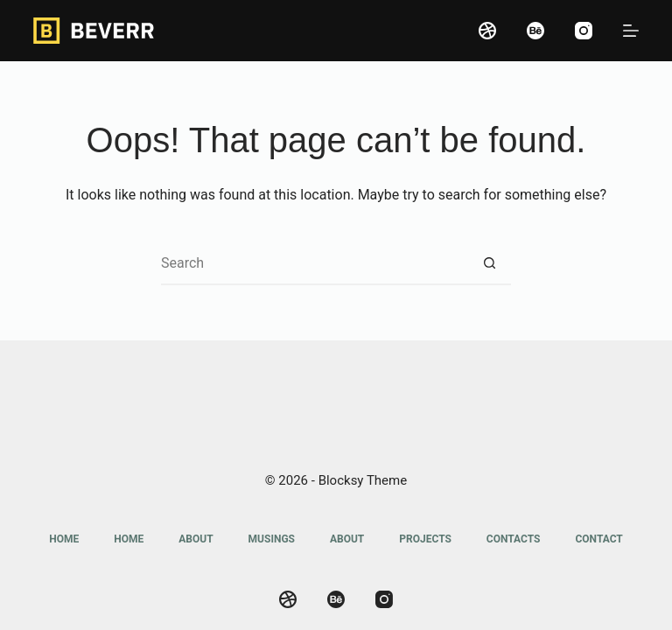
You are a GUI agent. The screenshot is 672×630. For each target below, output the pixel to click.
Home (64, 539)
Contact (598, 539)
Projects (425, 539)
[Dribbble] (487, 31)
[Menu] (631, 31)
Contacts (514, 539)
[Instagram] (584, 31)
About (196, 539)
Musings (272, 539)
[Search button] (489, 263)
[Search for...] (314, 263)
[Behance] (535, 31)
